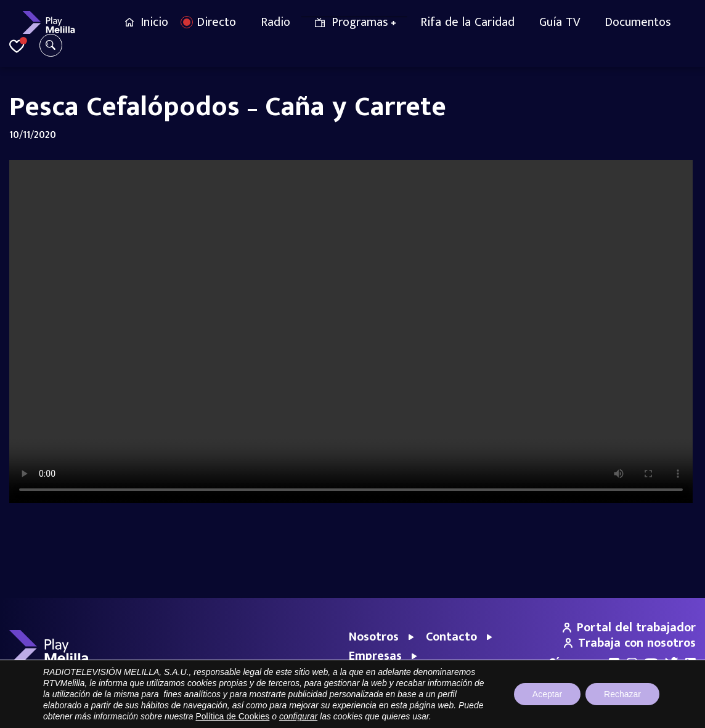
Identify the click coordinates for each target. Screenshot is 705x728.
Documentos (638, 22)
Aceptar (547, 694)
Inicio (154, 22)
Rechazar (622, 694)
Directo (216, 22)
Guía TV (560, 22)
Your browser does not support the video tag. (352, 332)
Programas (360, 22)
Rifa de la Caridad (467, 22)
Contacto (451, 637)
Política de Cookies (232, 716)
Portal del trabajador (629, 628)
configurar (298, 716)
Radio (275, 22)
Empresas (375, 656)
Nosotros (374, 637)
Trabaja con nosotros (630, 643)
